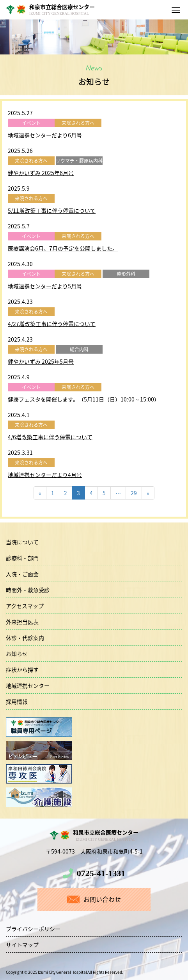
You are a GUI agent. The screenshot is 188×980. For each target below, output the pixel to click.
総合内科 (79, 349)
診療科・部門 (22, 558)
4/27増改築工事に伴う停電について (52, 324)
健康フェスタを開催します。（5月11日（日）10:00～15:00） (84, 399)
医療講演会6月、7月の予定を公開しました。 (63, 248)
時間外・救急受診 (28, 590)
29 (134, 493)
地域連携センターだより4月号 (45, 475)
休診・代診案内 (25, 638)
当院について (22, 542)
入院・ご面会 (22, 574)
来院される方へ (78, 123)
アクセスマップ (25, 606)
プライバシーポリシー (33, 929)
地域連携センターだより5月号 (45, 286)
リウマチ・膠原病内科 (79, 161)
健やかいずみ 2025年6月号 (41, 173)
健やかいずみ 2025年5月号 (41, 361)
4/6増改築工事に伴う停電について (50, 437)
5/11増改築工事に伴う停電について (52, 210)
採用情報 (17, 701)
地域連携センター (28, 685)
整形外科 (126, 274)
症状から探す (22, 670)
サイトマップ (22, 945)
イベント (31, 123)
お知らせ (17, 654)
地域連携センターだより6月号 (45, 135)
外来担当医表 (22, 622)
